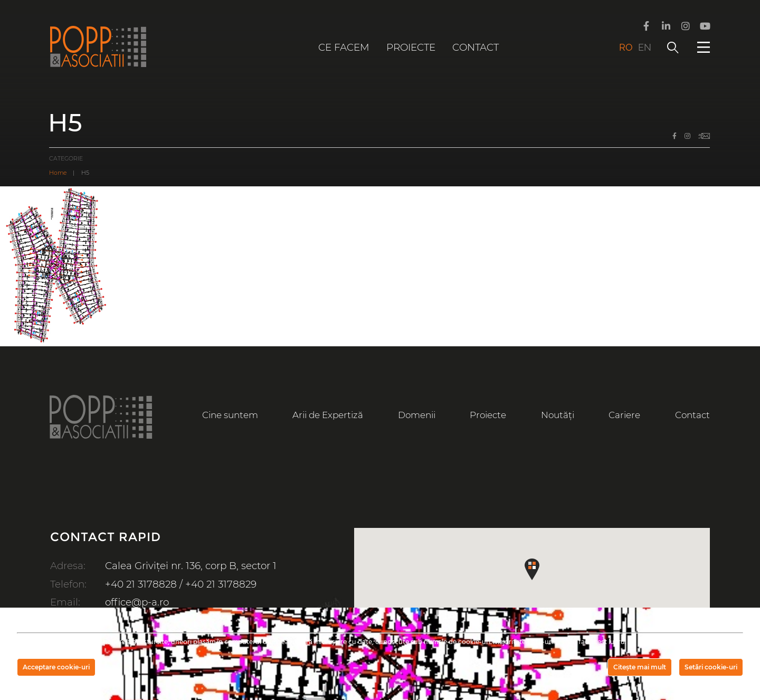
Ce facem (344, 47)
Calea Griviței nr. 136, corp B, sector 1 (191, 566)
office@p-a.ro (137, 602)
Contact (476, 47)
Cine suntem (230, 415)
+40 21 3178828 (141, 584)
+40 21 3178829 (221, 584)
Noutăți (558, 415)
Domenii (417, 415)
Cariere (624, 415)
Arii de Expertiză (328, 415)
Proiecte (411, 47)
